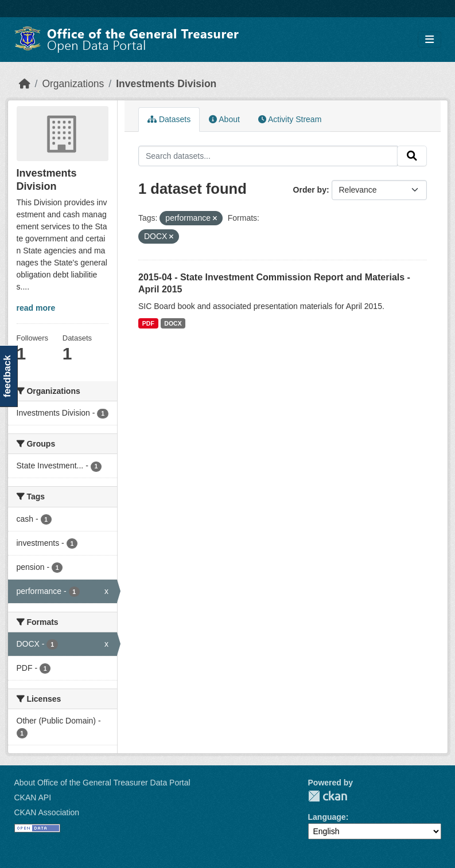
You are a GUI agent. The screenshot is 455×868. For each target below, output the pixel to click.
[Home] (25, 84)
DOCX (173, 323)
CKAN (328, 796)
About (224, 119)
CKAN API (33, 797)
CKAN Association (47, 812)
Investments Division (166, 84)
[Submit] (412, 156)
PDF (148, 323)
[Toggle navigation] (429, 40)
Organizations (73, 84)
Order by (310, 190)
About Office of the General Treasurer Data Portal (102, 783)
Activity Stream (290, 119)
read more (36, 308)
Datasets (169, 119)
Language (327, 817)
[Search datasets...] (268, 156)
